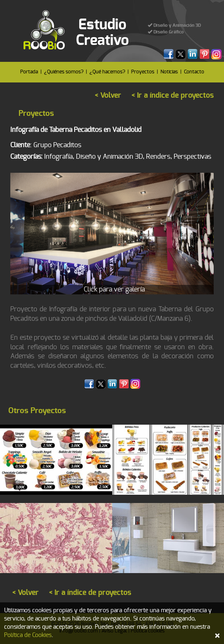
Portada (29, 72)
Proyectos (143, 72)
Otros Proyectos (37, 411)
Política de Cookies (28, 635)
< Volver (108, 96)
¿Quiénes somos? (64, 72)
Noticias (169, 72)
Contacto (194, 72)
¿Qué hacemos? (107, 72)
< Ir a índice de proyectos (173, 96)
